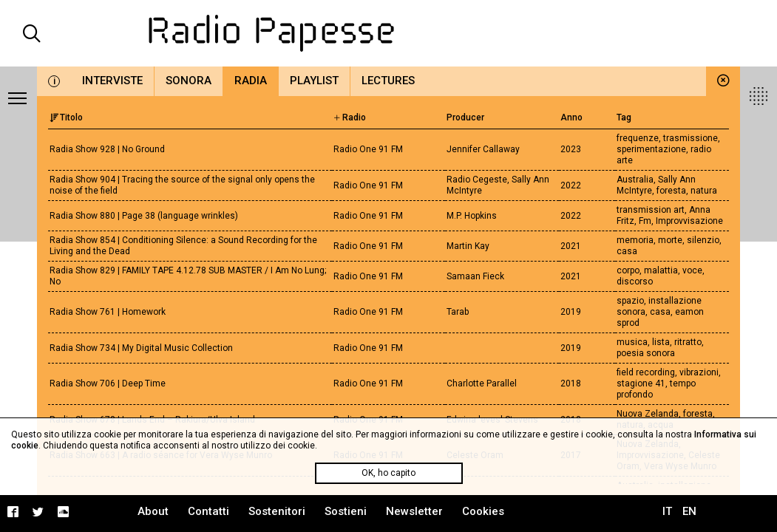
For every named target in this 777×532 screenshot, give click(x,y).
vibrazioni (699, 372)
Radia (251, 81)
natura (704, 191)
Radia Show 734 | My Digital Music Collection (141, 348)
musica (632, 342)
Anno (571, 117)
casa (627, 251)
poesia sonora (646, 353)
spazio (630, 301)
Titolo (66, 117)
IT (667, 511)
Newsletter (414, 511)
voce (692, 270)
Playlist (314, 81)
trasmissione (691, 138)
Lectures (388, 81)
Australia (635, 180)
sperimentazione (651, 149)
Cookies (483, 511)
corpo (628, 270)
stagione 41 (641, 383)
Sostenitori (277, 511)
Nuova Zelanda (648, 414)
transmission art (651, 210)
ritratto (688, 342)
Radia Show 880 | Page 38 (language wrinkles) (144, 216)
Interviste (112, 81)
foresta (671, 191)
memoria (635, 240)
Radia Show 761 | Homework (108, 312)
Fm (645, 221)
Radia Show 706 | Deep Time (108, 383)
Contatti (208, 511)
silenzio (703, 240)
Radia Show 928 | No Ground (107, 149)
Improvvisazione (689, 221)
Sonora (189, 81)
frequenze (638, 138)
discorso (635, 282)
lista (661, 342)
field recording (646, 372)
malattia (661, 270)
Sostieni (346, 511)
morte (670, 240)
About (153, 511)
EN (689, 511)
